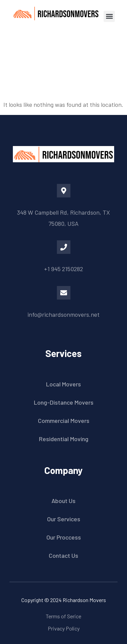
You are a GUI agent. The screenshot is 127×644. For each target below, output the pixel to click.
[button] (109, 16)
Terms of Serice (63, 616)
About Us (63, 501)
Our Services (64, 519)
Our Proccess (64, 537)
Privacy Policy (64, 628)
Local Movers (63, 384)
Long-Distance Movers (64, 402)
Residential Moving (64, 439)
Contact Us (63, 555)
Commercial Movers (64, 421)
